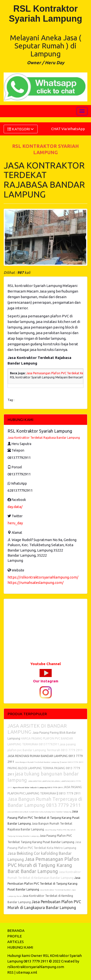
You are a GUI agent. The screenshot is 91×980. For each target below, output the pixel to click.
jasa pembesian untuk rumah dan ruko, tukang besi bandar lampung (40, 812)
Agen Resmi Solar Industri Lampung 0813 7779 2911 (38, 788)
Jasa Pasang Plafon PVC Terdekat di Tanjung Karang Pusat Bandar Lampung (44, 817)
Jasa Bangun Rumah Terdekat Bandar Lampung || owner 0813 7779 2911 (49, 762)
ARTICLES (16, 942)
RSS (10, 972)
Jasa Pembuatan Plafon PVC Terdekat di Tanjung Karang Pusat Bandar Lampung (44, 884)
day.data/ (15, 507)
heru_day (15, 523)
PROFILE (15, 936)
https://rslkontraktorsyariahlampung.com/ (43, 577)
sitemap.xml (27, 972)
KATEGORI (21, 129)
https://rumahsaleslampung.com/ (36, 583)
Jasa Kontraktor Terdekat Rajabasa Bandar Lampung (44, 438)
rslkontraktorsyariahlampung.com (36, 967)
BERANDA (16, 931)
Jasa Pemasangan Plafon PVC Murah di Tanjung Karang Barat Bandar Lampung (43, 865)
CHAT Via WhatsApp (68, 129)
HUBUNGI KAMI (20, 947)
